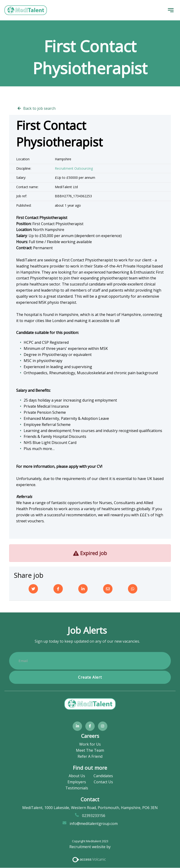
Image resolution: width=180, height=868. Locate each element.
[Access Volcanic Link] (89, 859)
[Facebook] (58, 589)
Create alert (90, 677)
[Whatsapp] (133, 589)
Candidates (103, 776)
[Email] (108, 589)
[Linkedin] (83, 589)
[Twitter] (33, 589)
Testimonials (77, 788)
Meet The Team (90, 750)
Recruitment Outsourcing (74, 168)
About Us (77, 776)
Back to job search (39, 108)
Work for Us (90, 744)
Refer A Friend (90, 756)
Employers (77, 782)
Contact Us (103, 782)
